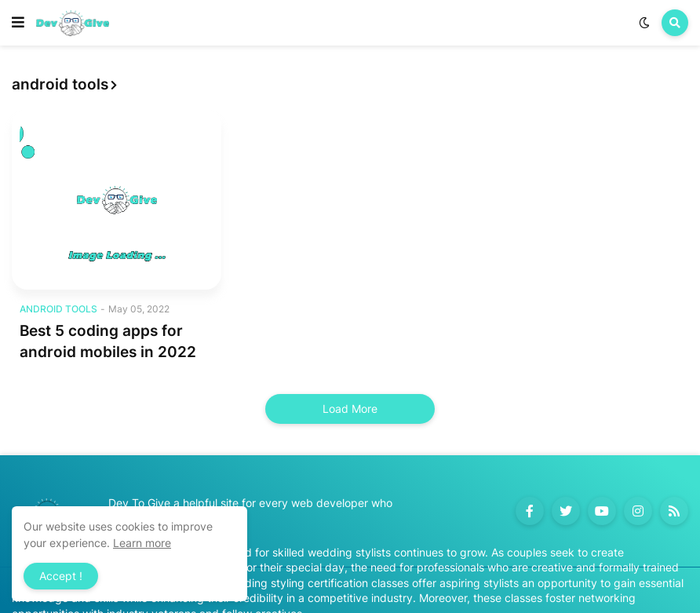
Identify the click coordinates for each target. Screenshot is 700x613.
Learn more (142, 543)
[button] (18, 23)
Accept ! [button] (61, 576)
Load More (350, 409)
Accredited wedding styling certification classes (286, 583)
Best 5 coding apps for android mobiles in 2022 (108, 341)
